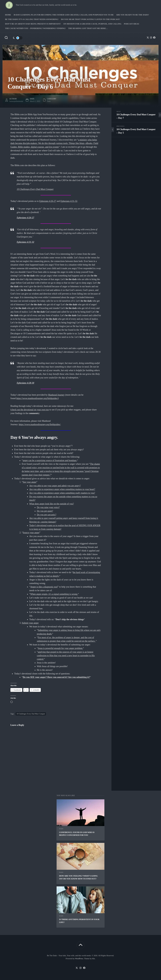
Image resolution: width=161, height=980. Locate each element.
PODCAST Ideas (132, 24)
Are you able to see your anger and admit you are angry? (55, 486)
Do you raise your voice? (48, 507)
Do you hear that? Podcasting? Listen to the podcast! (90, 19)
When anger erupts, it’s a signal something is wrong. (54, 594)
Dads (61, 829)
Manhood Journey (56, 395)
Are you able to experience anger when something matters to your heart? (62, 489)
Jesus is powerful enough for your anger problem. (60, 648)
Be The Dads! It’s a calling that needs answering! (32, 19)
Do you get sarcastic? (47, 515)
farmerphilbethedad (16, 101)
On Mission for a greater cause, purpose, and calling (92, 24)
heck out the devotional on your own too (31, 410)
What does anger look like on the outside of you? (52, 504)
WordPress (79, 959)
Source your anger (31, 533)
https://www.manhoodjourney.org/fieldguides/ (37, 398)
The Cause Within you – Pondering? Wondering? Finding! (35, 28)
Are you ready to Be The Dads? (133, 15)
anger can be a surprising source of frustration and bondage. (50, 460)
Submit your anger (30, 623)
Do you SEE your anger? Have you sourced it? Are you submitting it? (56, 677)
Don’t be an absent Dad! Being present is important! (33, 24)
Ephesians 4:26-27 (48, 201)
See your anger (30, 482)
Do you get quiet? (45, 511)
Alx (94, 959)
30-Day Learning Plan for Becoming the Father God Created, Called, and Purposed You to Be (64, 15)
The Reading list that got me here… (88, 28)
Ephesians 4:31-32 (69, 201)
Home (8, 15)
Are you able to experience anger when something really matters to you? (62, 493)
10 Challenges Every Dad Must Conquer (35, 189)
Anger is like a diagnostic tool (44, 587)
